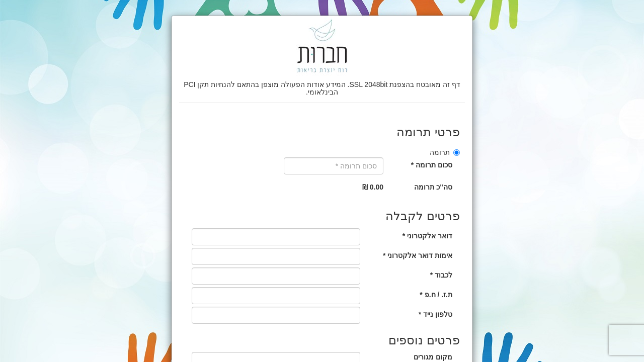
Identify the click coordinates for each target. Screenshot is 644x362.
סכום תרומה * (432, 165)
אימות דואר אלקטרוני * (418, 255)
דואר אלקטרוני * (427, 236)
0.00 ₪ (373, 187)
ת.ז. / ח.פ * (436, 295)
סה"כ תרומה (433, 187)
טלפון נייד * (435, 314)
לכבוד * (441, 275)
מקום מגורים (433, 357)
